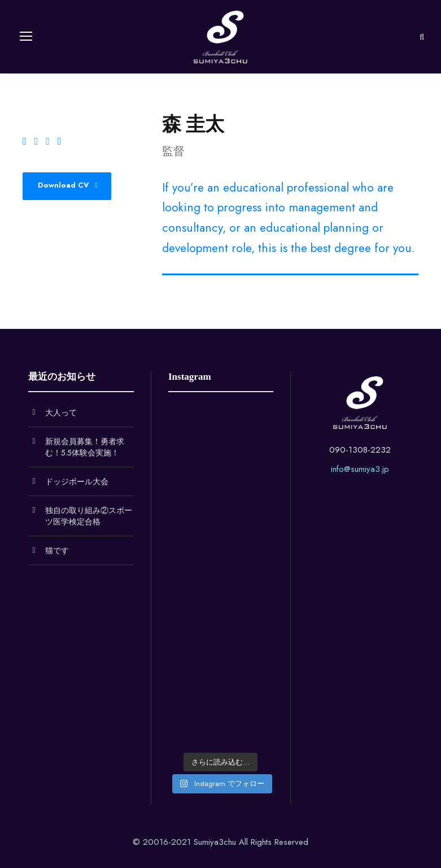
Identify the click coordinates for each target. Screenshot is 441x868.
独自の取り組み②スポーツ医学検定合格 (89, 516)
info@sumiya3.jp (360, 469)
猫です (57, 550)
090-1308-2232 (360, 450)
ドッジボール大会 (77, 481)
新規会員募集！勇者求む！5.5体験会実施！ (85, 447)
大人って (61, 413)
